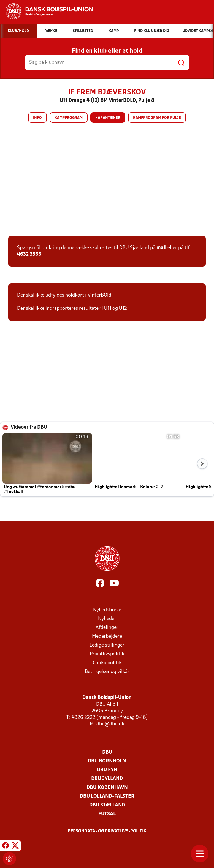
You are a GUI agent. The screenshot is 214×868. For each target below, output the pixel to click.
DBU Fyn (107, 770)
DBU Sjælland (107, 805)
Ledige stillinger (107, 645)
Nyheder (107, 619)
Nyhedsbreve (107, 610)
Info (37, 118)
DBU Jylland (107, 779)
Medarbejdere (107, 636)
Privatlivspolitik (107, 654)
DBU (107, 752)
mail (161, 248)
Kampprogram (69, 118)
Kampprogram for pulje (157, 118)
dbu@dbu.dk (110, 724)
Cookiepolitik (107, 663)
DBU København (107, 788)
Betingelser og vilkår (107, 672)
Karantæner (108, 118)
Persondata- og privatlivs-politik (107, 831)
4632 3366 (29, 254)
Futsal (107, 814)
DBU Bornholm (107, 761)
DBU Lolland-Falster (107, 796)
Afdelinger (107, 628)
